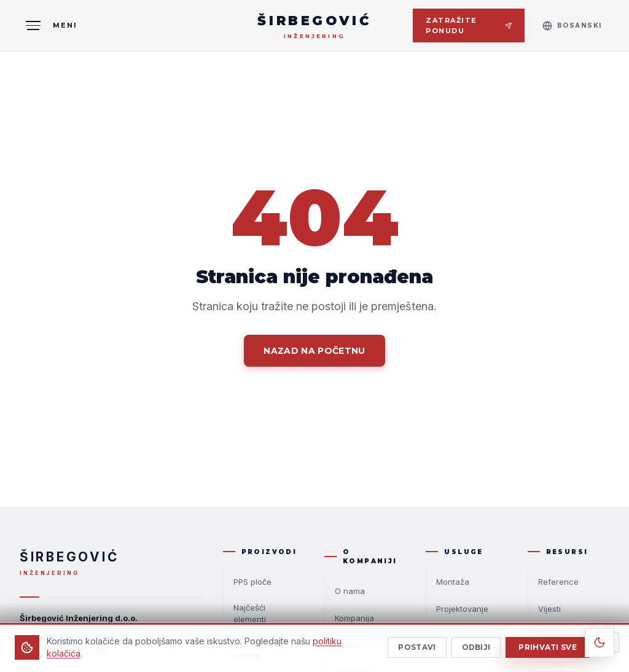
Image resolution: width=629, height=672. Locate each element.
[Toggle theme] (600, 643)
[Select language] (572, 26)
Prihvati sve (548, 651)
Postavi (417, 651)
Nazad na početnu (314, 351)
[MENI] (49, 26)
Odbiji (476, 651)
